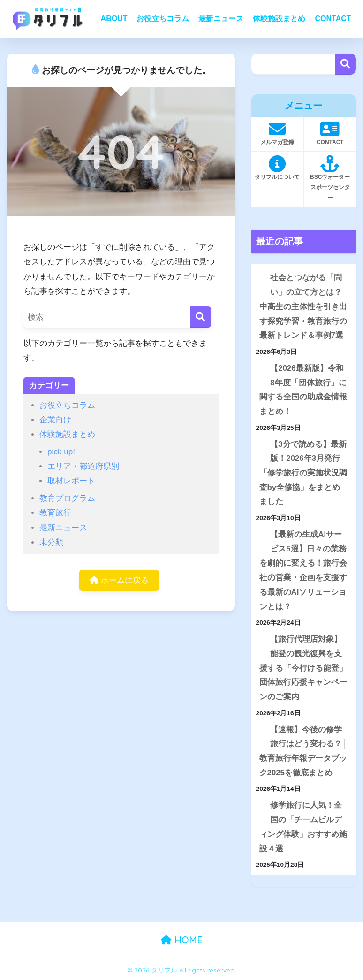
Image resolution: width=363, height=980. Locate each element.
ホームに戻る (119, 580)
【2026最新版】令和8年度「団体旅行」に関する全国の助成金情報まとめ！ (303, 390)
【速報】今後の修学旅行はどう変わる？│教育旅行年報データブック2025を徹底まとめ (303, 751)
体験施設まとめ (279, 19)
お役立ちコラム (163, 19)
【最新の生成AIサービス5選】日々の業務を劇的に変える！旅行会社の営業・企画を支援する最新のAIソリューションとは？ (303, 570)
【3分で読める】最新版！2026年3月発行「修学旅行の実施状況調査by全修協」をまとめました (303, 473)
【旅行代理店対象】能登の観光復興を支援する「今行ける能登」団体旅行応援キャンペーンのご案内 (303, 668)
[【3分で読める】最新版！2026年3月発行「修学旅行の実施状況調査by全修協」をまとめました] (259, 445)
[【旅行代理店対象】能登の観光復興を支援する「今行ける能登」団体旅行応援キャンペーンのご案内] (259, 639)
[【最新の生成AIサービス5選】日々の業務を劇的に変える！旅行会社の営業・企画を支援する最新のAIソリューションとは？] (259, 535)
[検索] (200, 317)
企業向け (55, 420)
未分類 (51, 542)
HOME (182, 940)
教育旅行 (55, 513)
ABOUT (114, 19)
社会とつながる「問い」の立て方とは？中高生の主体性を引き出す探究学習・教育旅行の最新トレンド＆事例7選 (303, 306)
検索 (345, 64)
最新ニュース (221, 19)
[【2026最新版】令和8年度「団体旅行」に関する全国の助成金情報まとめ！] (259, 369)
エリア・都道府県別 (83, 466)
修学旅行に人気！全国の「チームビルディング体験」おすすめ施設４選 (303, 827)
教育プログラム (67, 498)
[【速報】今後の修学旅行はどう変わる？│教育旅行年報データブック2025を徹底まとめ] (259, 730)
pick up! (61, 452)
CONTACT (333, 19)
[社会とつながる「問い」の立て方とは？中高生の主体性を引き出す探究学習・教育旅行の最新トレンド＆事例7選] (259, 278)
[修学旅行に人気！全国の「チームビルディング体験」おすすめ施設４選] (259, 806)
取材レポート (71, 481)
